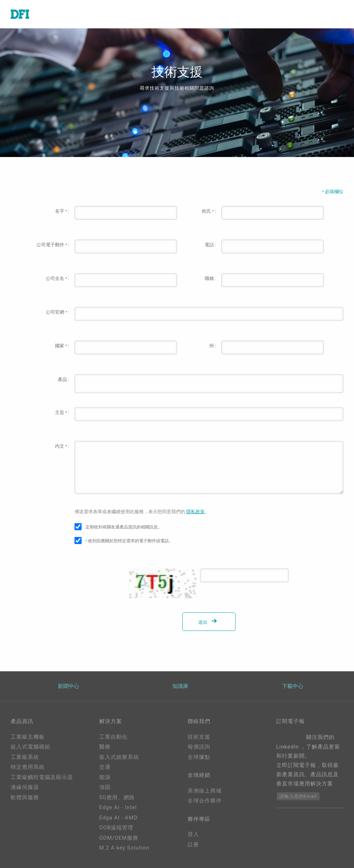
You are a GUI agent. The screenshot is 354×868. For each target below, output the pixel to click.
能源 (105, 777)
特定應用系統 (28, 767)
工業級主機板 (28, 737)
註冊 (193, 845)
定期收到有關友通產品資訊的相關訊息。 (124, 527)
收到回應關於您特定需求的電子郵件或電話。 (129, 541)
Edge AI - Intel (118, 807)
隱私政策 (195, 512)
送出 (209, 622)
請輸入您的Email (298, 796)
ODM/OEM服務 (119, 838)
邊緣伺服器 (25, 787)
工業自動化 (114, 737)
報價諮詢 (199, 747)
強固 (105, 787)
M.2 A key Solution (125, 848)
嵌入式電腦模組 (31, 747)
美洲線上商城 (205, 791)
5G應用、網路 (117, 797)
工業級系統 (25, 757)
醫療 (105, 747)
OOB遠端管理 (117, 828)
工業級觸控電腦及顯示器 (42, 777)
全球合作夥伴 (205, 801)
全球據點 (199, 757)
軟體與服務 (25, 797)
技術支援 (199, 737)
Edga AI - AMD (118, 818)
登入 (193, 834)
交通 (105, 767)
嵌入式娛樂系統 (119, 757)
